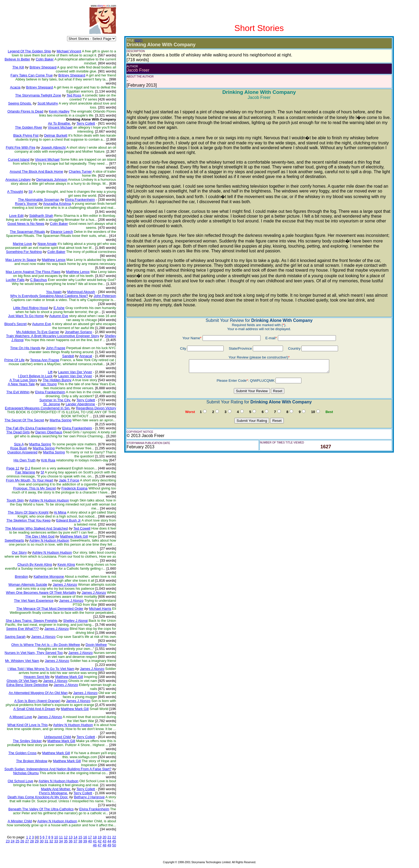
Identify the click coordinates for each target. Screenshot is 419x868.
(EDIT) (139, 40)
